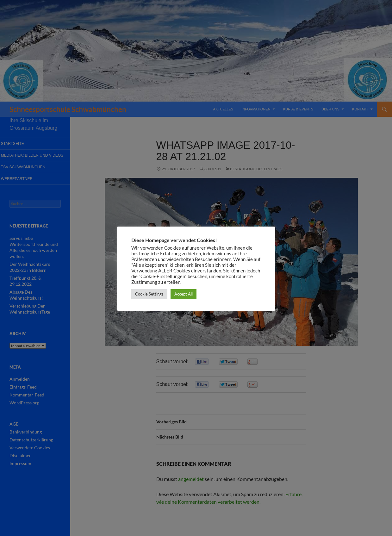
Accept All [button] (184, 294)
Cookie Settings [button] (149, 294)
